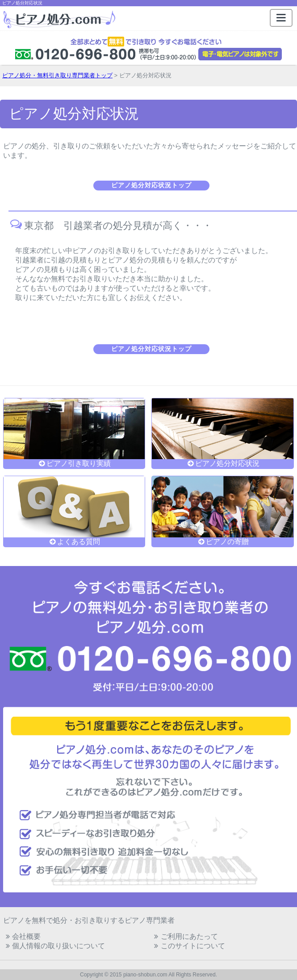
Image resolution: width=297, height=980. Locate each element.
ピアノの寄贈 (223, 538)
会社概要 (22, 936)
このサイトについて (188, 946)
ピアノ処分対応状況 (223, 460)
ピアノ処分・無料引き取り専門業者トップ (57, 75)
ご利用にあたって (185, 936)
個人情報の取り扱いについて (54, 946)
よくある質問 (74, 538)
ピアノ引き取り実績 (74, 460)
